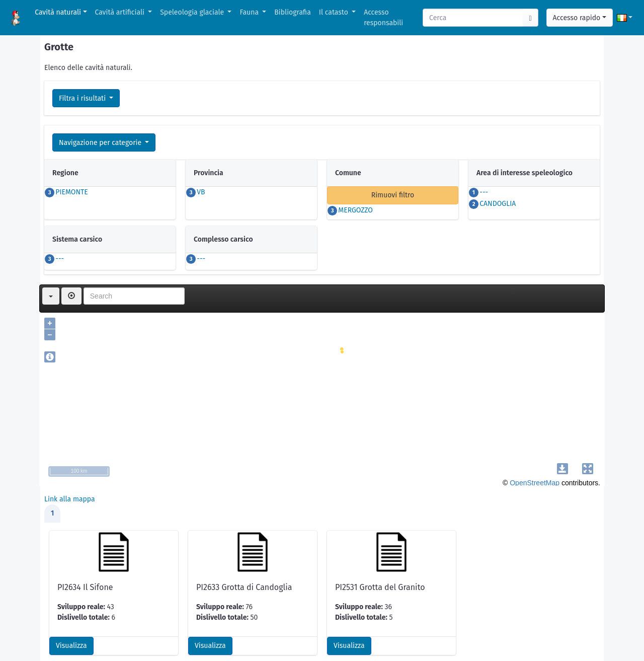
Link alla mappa (70, 499)
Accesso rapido (577, 18)
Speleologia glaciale (193, 12)
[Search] (473, 18)
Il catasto (335, 12)
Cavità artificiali (121, 12)
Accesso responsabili (383, 18)
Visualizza (71, 646)
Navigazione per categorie (101, 143)
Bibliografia (292, 12)
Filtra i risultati (83, 98)
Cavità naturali (58, 12)
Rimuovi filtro (393, 195)
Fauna (250, 12)
